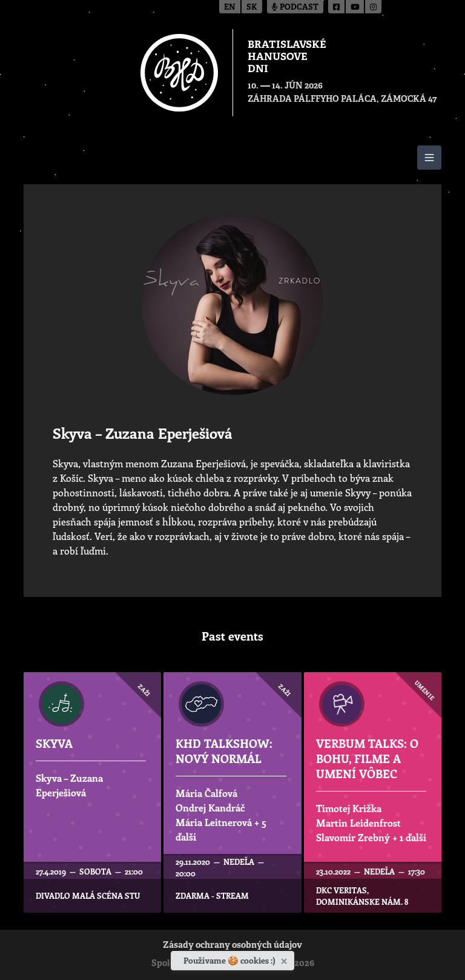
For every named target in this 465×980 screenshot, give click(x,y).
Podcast (295, 8)
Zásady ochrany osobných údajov (232, 946)
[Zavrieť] (285, 959)
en (230, 8)
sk (252, 8)
